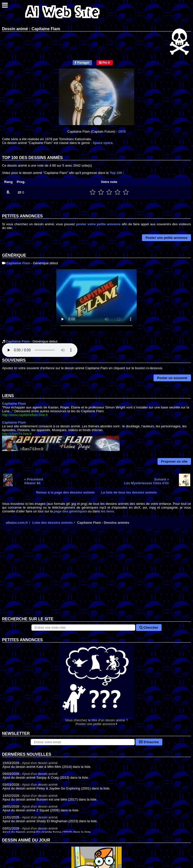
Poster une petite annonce (166, 238)
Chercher (149, 628)
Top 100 (116, 173)
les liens (107, 511)
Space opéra (103, 143)
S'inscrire (149, 742)
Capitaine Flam (18, 263)
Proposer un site (174, 461)
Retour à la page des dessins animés (65, 492)
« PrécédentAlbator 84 (34, 481)
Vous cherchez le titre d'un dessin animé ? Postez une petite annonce (96, 684)
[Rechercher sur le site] (83, 628)
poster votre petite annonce (98, 224)
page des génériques (70, 511)
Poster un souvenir (172, 378)
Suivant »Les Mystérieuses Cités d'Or (147, 481)
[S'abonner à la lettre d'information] (83, 742)
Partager (82, 63)
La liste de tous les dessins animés (129, 492)
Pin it (104, 63)
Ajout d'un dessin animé (40, 763)
